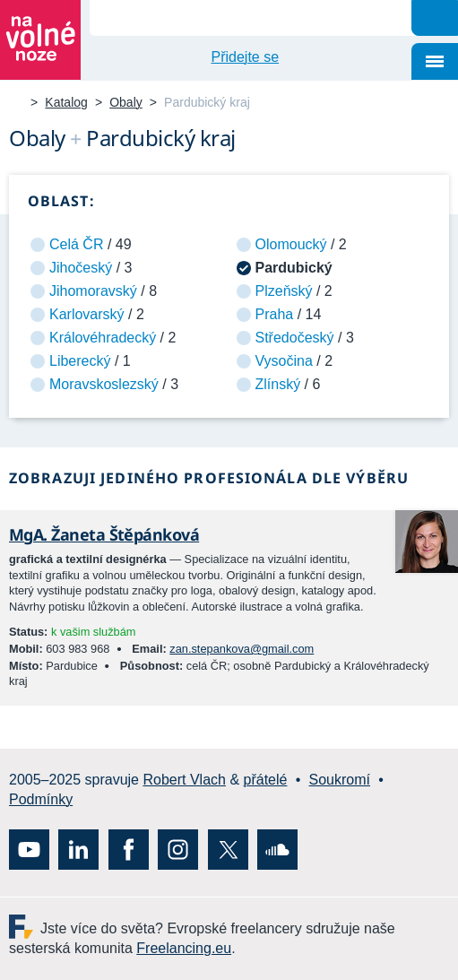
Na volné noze (16, 104)
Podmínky (41, 799)
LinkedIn (78, 850)
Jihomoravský (93, 291)
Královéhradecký (103, 338)
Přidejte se (246, 57)
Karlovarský (87, 314)
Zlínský (278, 384)
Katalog (66, 102)
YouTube (29, 850)
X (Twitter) (228, 850)
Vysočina (284, 361)
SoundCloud (277, 850)
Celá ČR (76, 244)
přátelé (266, 780)
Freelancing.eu (25, 927)
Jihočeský (81, 268)
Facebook (129, 850)
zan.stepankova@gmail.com (242, 649)
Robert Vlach (184, 780)
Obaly (126, 102)
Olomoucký (291, 244)
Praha (275, 314)
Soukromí (340, 780)
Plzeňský (284, 291)
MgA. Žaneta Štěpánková (104, 534)
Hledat (435, 18)
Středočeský (295, 338)
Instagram (178, 850)
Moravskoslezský (104, 384)
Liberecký (80, 361)
